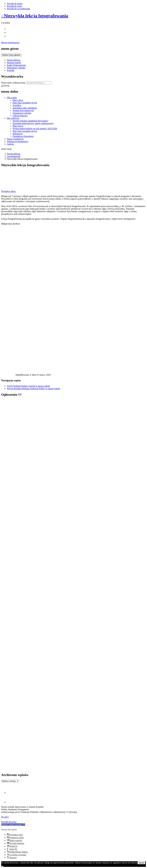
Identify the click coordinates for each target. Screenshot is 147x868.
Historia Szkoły (14, 63)
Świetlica (17, 105)
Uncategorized (14, 156)
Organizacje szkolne (22, 113)
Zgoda (141, 863)
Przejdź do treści (15, 6)
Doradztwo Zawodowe (23, 136)
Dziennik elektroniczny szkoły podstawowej (33, 123)
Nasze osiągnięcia (15, 139)
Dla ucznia (12, 98)
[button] (13, 825)
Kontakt (11, 70)
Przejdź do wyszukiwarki (19, 9)
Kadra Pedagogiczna (16, 65)
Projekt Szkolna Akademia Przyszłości (30, 121)
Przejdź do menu (15, 4)
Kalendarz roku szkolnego (25, 108)
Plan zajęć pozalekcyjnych (25, 103)
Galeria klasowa (20, 116)
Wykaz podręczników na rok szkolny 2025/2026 (35, 129)
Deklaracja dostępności (18, 141)
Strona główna (14, 60)
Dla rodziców (13, 118)
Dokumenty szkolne (16, 68)
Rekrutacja (18, 134)
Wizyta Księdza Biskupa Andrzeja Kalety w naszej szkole (33, 389)
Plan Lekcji (18, 100)
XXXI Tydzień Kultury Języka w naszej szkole (28, 386)
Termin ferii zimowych (23, 110)
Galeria (10, 144)
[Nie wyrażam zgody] (2, 866)
